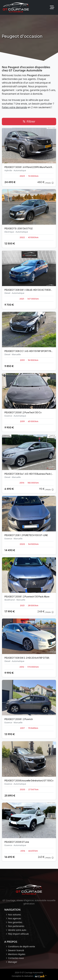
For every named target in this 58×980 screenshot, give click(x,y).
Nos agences (15, 918)
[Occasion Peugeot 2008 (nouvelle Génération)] (29, 771)
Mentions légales (17, 954)
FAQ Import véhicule (18, 934)
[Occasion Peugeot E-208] (29, 219)
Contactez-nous (16, 958)
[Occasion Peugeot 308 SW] (29, 280)
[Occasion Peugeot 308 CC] (29, 341)
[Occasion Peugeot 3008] (29, 157)
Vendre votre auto (17, 930)
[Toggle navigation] (52, 7)
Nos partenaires (16, 926)
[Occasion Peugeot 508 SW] (29, 648)
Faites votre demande (14, 107)
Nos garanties (15, 922)
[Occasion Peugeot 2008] (29, 402)
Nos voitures (14, 915)
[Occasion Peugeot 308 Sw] (29, 464)
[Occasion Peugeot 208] (29, 525)
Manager (13, 962)
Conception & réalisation (29, 976)
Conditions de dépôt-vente (21, 946)
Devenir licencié (16, 950)
